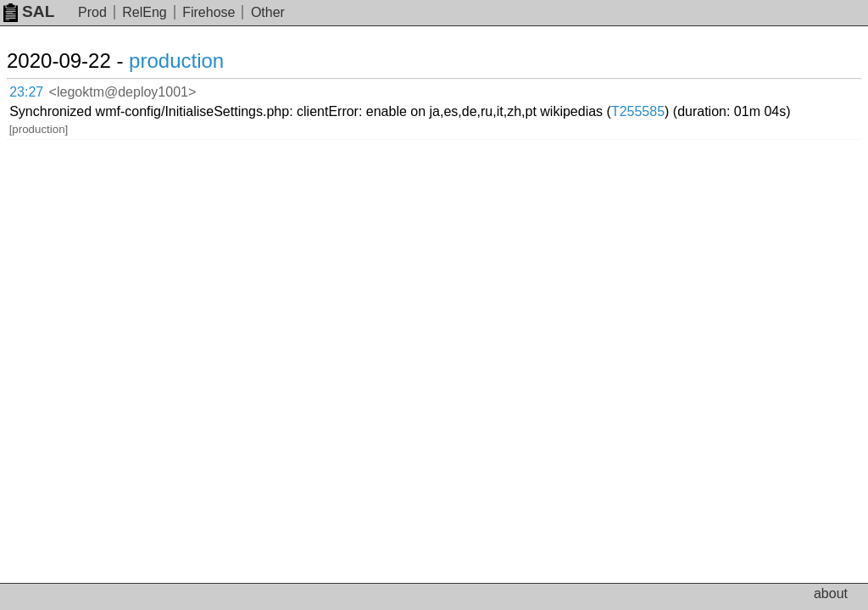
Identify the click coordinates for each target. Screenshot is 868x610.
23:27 (26, 92)
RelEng (144, 12)
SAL (29, 11)
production (176, 61)
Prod (92, 12)
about (831, 593)
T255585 (638, 111)
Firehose (209, 12)
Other (268, 12)
